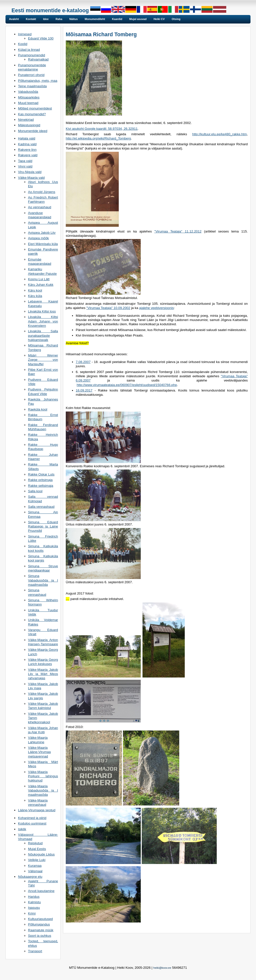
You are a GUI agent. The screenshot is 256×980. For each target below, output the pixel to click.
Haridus (34, 897)
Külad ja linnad (29, 50)
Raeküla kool (38, 409)
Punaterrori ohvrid (31, 75)
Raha (59, 19)
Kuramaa (35, 866)
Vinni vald (25, 166)
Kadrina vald (27, 144)
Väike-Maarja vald (31, 178)
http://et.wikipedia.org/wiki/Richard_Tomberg (98, 138)
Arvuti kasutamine (41, 891)
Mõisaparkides (29, 97)
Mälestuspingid (29, 125)
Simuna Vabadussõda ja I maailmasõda (43, 580)
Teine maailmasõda (32, 86)
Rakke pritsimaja (40, 480)
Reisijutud (35, 843)
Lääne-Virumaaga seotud (37, 810)
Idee (46, 19)
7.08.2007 (83, 362)
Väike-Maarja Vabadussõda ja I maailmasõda (43, 790)
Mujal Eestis (37, 849)
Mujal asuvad (138, 19)
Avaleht (14, 19)
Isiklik (22, 829)
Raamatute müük (41, 930)
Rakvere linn (27, 150)
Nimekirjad (26, 120)
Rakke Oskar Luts (41, 474)
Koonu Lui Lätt (39, 279)
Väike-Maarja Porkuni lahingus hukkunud (43, 776)
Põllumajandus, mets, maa (38, 81)
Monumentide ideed (33, 131)
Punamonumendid (31, 55)
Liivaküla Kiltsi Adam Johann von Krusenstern (43, 321)
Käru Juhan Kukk (41, 285)
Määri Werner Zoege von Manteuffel (43, 360)
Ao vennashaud (40, 207)
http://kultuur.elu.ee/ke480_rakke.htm (220, 134)
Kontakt (31, 19)
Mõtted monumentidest (35, 108)
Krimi (32, 913)
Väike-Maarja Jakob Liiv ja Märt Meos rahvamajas (43, 674)
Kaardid (117, 19)
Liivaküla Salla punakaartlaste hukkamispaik (43, 335)
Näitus (73, 19)
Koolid (23, 44)
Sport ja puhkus (40, 936)
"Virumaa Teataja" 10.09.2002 (108, 308)
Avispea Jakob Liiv (42, 233)
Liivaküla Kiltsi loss (42, 311)
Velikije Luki (37, 860)
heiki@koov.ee (162, 968)
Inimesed (25, 34)
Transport (35, 951)
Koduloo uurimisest (32, 823)
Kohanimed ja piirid (32, 818)
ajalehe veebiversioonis (157, 308)
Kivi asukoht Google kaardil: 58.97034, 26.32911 (102, 129)
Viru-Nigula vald (30, 172)
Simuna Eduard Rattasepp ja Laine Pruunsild (43, 526)
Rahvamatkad (38, 59)
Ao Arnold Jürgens (42, 192)
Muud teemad (28, 103)
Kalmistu (34, 902)
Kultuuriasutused (40, 919)
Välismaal (35, 871)
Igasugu (34, 908)
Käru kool (35, 290)
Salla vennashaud (41, 507)
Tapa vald (25, 161)
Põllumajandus (39, 924)
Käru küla (35, 296)
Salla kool (35, 491)
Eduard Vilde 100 (41, 38)
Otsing (176, 19)
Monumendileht (95, 19)
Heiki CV (159, 19)
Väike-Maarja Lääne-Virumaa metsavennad (39, 752)
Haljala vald (27, 138)
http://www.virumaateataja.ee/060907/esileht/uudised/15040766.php (127, 385)
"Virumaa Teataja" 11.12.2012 (178, 231)
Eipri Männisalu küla (43, 244)
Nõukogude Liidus (41, 854)
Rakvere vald (28, 155)
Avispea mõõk (38, 238)
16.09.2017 (84, 390)
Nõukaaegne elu (30, 877)
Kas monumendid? (32, 114)
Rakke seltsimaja (41, 486)
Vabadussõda (28, 92)
